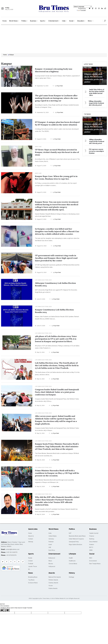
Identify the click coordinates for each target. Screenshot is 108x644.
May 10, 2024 (40, 411)
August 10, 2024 (41, 193)
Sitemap (31, 549)
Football (31, 571)
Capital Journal (94, 540)
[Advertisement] (54, 38)
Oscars (51, 592)
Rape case (38, 147)
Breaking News (33, 584)
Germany (51, 546)
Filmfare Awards (53, 587)
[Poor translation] (7, 617)
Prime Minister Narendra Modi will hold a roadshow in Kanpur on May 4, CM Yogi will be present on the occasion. (57, 480)
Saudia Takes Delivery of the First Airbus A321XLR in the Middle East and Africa (97, 92)
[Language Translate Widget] (83, 7)
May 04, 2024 (40, 467)
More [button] (90, 21)
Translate (81, 10)
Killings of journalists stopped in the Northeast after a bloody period (96, 103)
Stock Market (93, 549)
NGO (91, 565)
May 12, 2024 (40, 384)
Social (71, 21)
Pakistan (51, 549)
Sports (42, 21)
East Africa (52, 557)
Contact (31, 546)
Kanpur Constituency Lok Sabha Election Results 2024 (57, 314)
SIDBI (91, 557)
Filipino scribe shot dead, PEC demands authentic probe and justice (94, 78)
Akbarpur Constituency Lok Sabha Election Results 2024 (54, 287)
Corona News (73, 571)
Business (33, 21)
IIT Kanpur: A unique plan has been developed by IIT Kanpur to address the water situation (57, 125)
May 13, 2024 (40, 357)
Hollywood (52, 573)
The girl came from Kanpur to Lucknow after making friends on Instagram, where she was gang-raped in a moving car (56, 99)
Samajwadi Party (74, 549)
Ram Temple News (95, 571)
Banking (92, 546)
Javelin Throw (33, 573)
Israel (50, 551)
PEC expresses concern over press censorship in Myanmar (96, 151)
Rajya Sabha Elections (76, 551)
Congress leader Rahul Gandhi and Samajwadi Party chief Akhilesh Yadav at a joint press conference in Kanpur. (57, 398)
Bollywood (52, 565)
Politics (24, 21)
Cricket (30, 568)
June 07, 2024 (40, 302)
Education (81, 21)
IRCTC (91, 554)
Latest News (88, 64)
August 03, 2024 (41, 249)
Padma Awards (53, 595)
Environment (93, 568)
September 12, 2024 (42, 86)
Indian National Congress (76, 546)
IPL (29, 576)
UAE (50, 554)
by (58, 86)
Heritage (71, 584)
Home (4, 21)
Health (71, 565)
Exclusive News (33, 590)
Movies (51, 571)
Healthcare (72, 568)
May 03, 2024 (40, 493)
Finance (92, 543)
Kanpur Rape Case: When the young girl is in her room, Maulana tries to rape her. (57, 178)
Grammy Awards (53, 590)
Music (50, 568)
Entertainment (53, 21)
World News (13, 21)
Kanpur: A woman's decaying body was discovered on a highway (56, 70)
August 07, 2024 (41, 222)
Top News (87, 114)
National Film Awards (55, 584)
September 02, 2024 (42, 113)
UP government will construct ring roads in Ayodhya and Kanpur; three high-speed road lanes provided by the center (57, 261)
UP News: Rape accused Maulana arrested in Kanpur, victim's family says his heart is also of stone (56, 153)
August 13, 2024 (41, 166)
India (64, 21)
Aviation (92, 551)
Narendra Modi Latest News (77, 543)
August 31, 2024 (41, 139)
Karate (30, 565)
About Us (31, 543)
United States (53, 543)
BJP (70, 540)
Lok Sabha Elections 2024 (43, 283)
